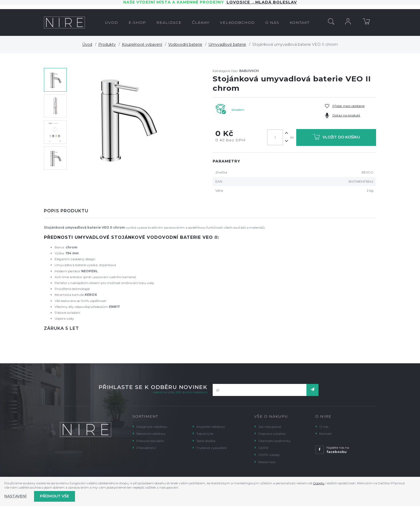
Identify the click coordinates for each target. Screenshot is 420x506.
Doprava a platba (272, 434)
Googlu (319, 483)
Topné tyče (205, 434)
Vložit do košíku (336, 138)
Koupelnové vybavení (142, 44)
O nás (324, 427)
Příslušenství (146, 448)
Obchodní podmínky (274, 441)
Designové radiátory (152, 427)
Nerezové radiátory (151, 434)
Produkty (107, 44)
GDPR (263, 448)
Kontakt (326, 434)
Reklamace (267, 462)
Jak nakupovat (270, 427)
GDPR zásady (269, 455)
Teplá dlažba (206, 441)
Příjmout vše (55, 496)
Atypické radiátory (211, 427)
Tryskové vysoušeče (211, 448)
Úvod (87, 44)
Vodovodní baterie (185, 44)
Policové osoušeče (150, 441)
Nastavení (15, 496)
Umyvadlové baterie (227, 44)
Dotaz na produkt (346, 115)
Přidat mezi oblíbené (348, 106)
